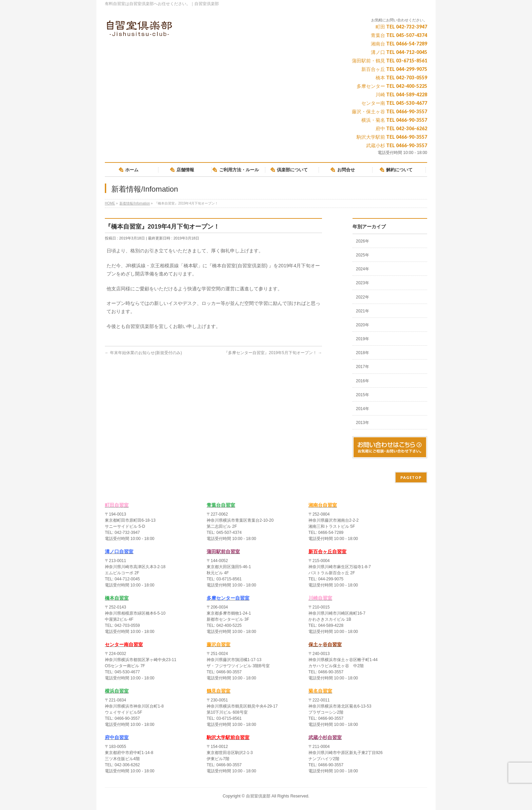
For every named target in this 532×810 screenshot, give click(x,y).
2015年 (363, 395)
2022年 (363, 297)
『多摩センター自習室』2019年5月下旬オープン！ (273, 353)
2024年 (363, 269)
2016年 (363, 381)
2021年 (363, 311)
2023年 (363, 283)
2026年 (363, 241)
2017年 (363, 367)
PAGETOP (411, 477)
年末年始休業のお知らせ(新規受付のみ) (143, 353)
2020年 (363, 325)
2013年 (363, 423)
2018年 (363, 353)
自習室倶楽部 (258, 796)
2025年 (363, 255)
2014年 (363, 409)
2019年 (363, 339)
